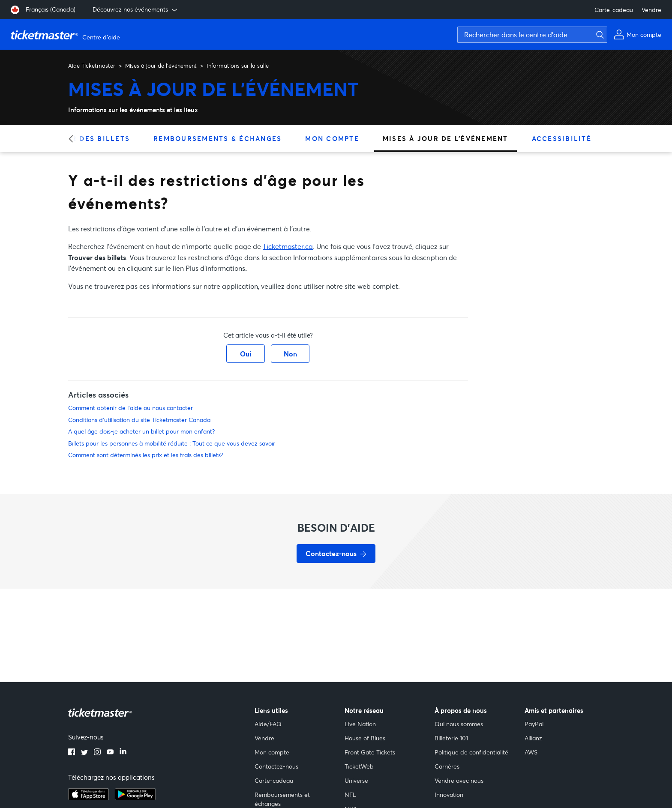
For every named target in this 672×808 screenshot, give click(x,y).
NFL (350, 795)
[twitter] (84, 753)
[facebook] (72, 753)
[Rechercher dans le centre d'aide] (532, 35)
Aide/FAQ (268, 724)
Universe (356, 780)
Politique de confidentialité (471, 752)
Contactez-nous (276, 766)
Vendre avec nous (459, 780)
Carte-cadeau (614, 10)
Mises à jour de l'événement (161, 66)
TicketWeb (359, 766)
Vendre (651, 10)
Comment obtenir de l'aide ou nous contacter (130, 408)
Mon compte (332, 138)
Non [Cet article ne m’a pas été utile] (290, 354)
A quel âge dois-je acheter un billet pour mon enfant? (141, 431)
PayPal (534, 724)
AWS (531, 752)
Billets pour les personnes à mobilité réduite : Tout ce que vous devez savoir (172, 443)
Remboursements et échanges (282, 799)
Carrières (447, 766)
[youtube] (110, 753)
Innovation (449, 795)
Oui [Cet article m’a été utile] (246, 354)
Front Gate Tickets (370, 752)
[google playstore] (135, 798)
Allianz (533, 738)
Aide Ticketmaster (92, 66)
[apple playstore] (88, 798)
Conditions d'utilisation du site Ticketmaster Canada (139, 420)
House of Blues (365, 738)
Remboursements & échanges (217, 138)
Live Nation (360, 724)
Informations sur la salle (238, 66)
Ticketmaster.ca (288, 246)
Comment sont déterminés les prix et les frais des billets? (145, 455)
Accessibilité (562, 138)
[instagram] (97, 753)
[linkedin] (123, 753)
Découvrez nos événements (136, 9)
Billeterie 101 (451, 738)
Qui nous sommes (459, 724)
